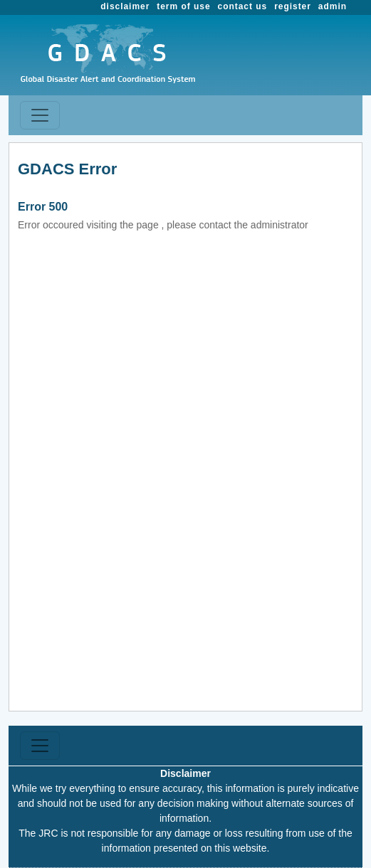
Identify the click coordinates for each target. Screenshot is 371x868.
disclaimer (125, 6)
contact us (243, 6)
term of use (183, 6)
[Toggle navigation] (40, 115)
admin (333, 6)
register (293, 6)
